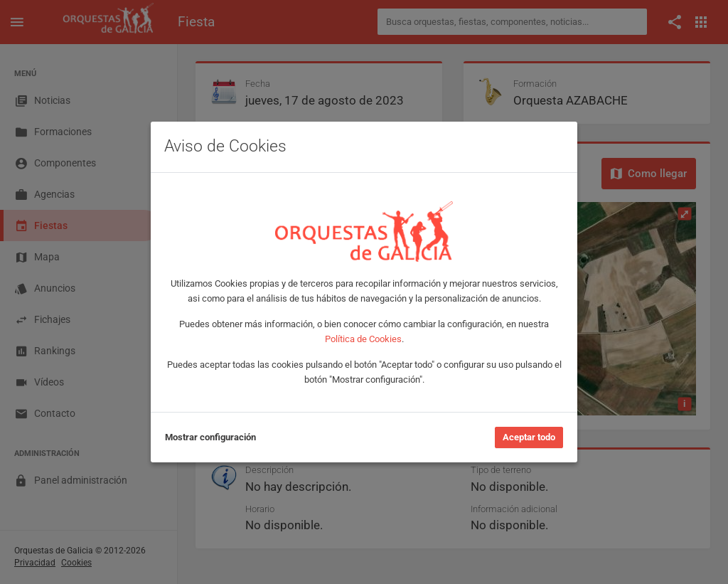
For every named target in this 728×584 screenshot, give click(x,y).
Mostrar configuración (210, 437)
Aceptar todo (529, 437)
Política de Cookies (363, 339)
